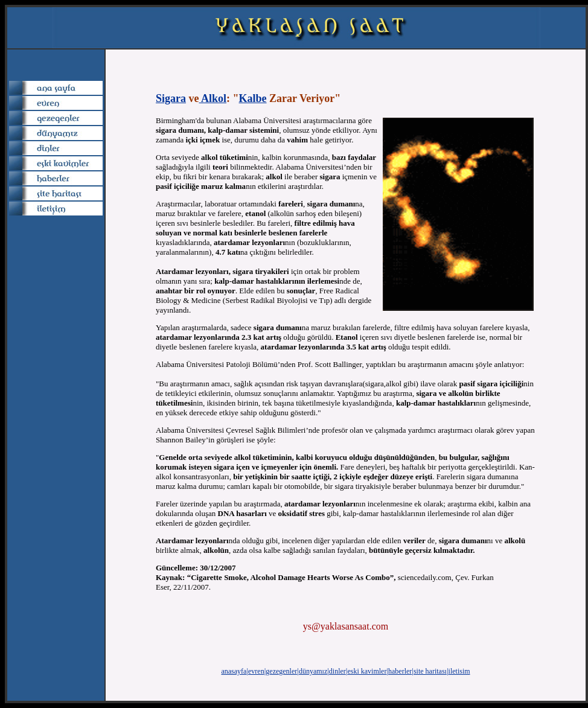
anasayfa (234, 671)
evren (256, 671)
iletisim (459, 671)
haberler (400, 671)
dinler (337, 671)
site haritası (430, 671)
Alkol (213, 98)
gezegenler (281, 671)
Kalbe (253, 98)
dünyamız (313, 671)
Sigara (171, 98)
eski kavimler (367, 671)
